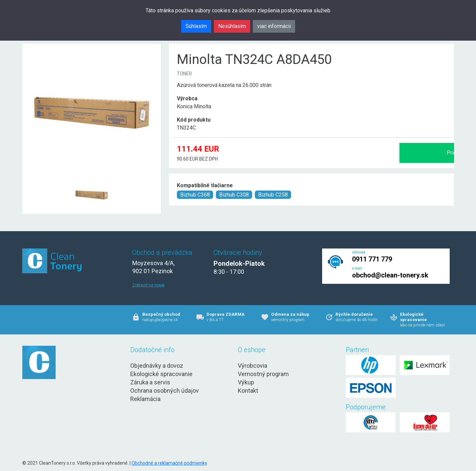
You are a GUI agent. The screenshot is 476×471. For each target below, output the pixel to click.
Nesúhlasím (232, 26)
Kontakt (248, 391)
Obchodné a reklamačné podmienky (169, 463)
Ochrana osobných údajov (165, 391)
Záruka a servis (150, 382)
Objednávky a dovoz (157, 366)
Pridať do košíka (379, 153)
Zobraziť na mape (148, 285)
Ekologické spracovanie (161, 374)
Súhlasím (196, 26)
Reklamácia (145, 399)
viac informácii (274, 26)
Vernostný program (263, 374)
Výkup (246, 382)
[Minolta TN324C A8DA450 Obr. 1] (92, 179)
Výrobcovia (252, 366)
